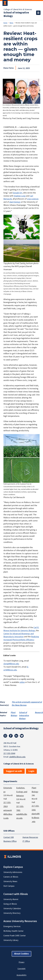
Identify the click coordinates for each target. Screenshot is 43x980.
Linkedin (16, 736)
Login (31, 771)
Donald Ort (18, 193)
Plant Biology (14, 714)
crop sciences (33, 199)
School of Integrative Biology (16, 14)
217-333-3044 (9, 753)
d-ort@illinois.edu (16, 668)
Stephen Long (20, 196)
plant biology (15, 202)
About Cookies (21, 954)
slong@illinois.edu (11, 664)
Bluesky (22, 736)
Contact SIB (9, 837)
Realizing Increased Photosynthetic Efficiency (21, 638)
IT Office (26, 841)
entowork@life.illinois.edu (8, 814)
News (11, 23)
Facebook (11, 736)
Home (5, 23)
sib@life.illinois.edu (17, 757)
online (22, 682)
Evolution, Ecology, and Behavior (22, 792)
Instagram (5, 736)
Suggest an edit (14, 771)
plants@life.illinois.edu (36, 818)
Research (39, 713)
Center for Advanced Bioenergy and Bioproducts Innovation (19, 635)
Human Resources (30, 837)
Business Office (10, 841)
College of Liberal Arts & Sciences (18, 10)
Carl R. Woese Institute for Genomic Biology (21, 629)
